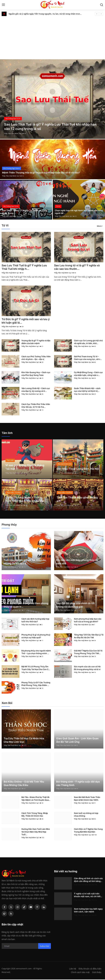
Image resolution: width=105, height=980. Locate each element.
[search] (102, 5)
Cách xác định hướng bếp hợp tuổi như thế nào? (35, 621)
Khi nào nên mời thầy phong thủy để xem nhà (77, 562)
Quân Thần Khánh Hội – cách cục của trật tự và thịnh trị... (87, 390)
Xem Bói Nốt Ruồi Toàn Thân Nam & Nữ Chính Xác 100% (87, 799)
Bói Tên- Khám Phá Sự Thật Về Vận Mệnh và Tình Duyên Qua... (36, 799)
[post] (52, 99)
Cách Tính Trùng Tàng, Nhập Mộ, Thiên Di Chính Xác (35, 815)
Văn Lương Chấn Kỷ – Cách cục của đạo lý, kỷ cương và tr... (36, 390)
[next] (101, 14)
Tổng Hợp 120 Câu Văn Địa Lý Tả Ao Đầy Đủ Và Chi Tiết (89, 637)
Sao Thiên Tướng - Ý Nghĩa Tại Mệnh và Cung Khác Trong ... (26, 212)
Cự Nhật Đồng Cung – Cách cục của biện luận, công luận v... (88, 374)
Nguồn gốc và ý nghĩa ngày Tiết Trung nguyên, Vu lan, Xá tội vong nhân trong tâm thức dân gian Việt (46, 14)
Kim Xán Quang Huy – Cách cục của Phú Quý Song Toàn (36, 374)
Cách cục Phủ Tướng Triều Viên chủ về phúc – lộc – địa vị (36, 358)
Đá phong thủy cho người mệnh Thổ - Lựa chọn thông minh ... (36, 653)
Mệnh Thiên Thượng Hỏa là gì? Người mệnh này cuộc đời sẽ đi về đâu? (43, 173)
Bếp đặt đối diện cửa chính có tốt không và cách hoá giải (75, 606)
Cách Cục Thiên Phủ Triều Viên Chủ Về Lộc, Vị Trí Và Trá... (36, 406)
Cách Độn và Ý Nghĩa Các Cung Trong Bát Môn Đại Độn (88, 831)
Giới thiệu (97, 973)
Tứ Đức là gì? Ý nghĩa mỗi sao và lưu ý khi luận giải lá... (25, 321)
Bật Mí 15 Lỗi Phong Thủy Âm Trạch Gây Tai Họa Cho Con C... (36, 668)
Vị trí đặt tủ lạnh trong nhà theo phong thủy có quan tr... (26, 606)
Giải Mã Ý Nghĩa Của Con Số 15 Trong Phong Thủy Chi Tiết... (88, 653)
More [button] (99, 226)
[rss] (11, 914)
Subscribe (45, 947)
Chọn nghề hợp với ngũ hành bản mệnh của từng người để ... (78, 212)
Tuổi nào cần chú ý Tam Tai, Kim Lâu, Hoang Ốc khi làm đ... (25, 562)
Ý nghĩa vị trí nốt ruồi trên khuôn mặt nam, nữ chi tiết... (88, 896)
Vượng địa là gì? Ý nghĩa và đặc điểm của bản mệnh (36, 342)
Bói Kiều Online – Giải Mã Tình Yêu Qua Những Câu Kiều (24, 784)
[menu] (3, 5)
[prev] (97, 14)
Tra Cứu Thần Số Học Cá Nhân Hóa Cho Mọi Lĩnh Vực (24, 741)
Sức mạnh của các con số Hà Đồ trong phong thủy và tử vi (87, 668)
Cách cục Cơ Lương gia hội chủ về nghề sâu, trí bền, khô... (88, 342)
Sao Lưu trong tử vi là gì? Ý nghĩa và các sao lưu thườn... (78, 267)
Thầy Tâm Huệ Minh (11, 133)
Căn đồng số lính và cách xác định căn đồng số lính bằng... (88, 880)
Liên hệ (73, 969)
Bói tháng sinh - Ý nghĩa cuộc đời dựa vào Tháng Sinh (78, 784)
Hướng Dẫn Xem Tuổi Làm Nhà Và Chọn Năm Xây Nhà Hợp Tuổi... (36, 832)
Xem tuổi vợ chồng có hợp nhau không (86, 815)
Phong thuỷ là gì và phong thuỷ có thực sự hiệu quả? (36, 637)
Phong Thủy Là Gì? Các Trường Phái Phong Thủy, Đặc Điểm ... (36, 684)
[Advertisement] (52, 37)
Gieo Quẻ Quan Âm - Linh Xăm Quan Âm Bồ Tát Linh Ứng (77, 741)
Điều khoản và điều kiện (90, 969)
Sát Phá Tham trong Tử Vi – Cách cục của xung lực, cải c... (88, 358)
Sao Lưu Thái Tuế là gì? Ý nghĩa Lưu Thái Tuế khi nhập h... (25, 267)
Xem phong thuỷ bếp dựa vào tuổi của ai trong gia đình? (88, 621)
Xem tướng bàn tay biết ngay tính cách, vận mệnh (88, 911)
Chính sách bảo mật (80, 973)
